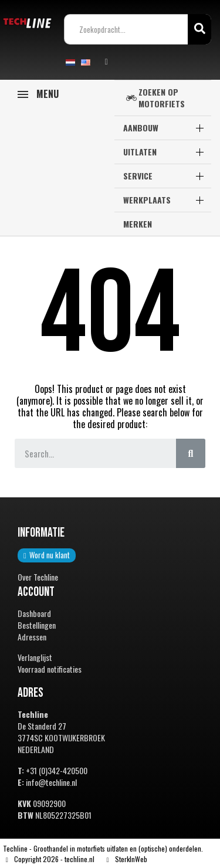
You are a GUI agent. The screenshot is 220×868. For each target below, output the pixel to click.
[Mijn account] (106, 62)
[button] (47, 555)
